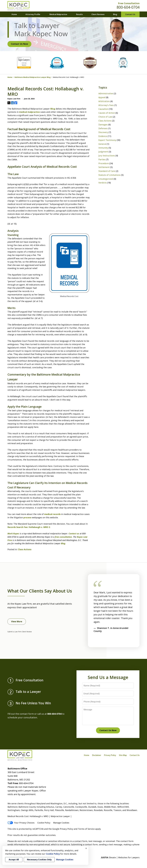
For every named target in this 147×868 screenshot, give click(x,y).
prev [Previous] (95, 641)
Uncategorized (106, 179)
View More (17, 621)
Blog (115, 14)
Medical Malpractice (58, 14)
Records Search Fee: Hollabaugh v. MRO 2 (29, 527)
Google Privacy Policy (63, 829)
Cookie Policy (44, 823)
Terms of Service (86, 829)
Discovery (103, 132)
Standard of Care (107, 171)
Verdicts (102, 183)
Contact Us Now (19, 44)
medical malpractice (29, 112)
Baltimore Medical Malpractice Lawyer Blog (33, 77)
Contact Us (130, 14)
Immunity (103, 148)
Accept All (14, 860)
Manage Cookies (61, 823)
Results (79, 14)
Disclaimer (97, 755)
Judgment (103, 152)
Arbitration (104, 101)
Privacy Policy (110, 755)
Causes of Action (107, 113)
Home (14, 14)
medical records (52, 514)
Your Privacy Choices (21, 823)
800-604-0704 (128, 7)
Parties (102, 159)
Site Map (123, 755)
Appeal (102, 97)
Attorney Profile (33, 14)
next (105, 641)
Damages (103, 125)
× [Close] (86, 848)
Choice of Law (105, 117)
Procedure (104, 163)
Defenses (103, 128)
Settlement (104, 167)
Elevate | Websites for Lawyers (120, 857)
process (27, 517)
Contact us (74, 534)
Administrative (106, 93)
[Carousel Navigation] (100, 640)
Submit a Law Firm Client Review (20, 632)
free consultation (63, 537)
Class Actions (25, 549)
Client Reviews (98, 14)
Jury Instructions (107, 156)
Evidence (103, 136)
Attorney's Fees (106, 105)
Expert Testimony (107, 140)
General (102, 144)
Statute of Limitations (109, 175)
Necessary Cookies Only (39, 860)
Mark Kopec (13, 534)
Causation (103, 109)
